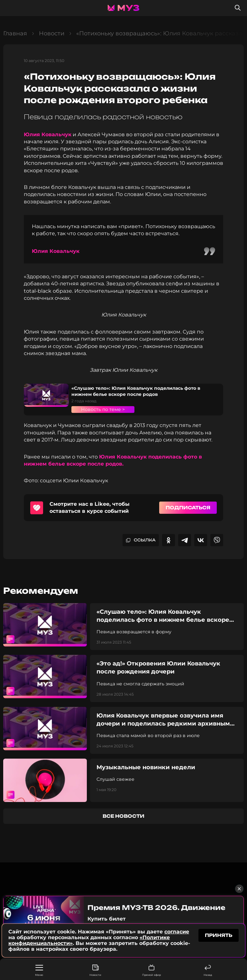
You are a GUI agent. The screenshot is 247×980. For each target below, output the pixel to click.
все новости (123, 816)
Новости (95, 971)
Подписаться (188, 508)
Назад (208, 971)
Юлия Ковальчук (48, 134)
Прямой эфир (151, 971)
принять (219, 936)
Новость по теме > (103, 409)
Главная (15, 33)
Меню (39, 971)
